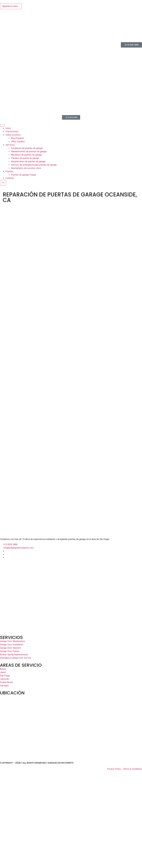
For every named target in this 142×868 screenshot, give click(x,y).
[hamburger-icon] (2, 125)
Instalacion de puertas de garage (27, 148)
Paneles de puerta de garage (25, 158)
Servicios (10, 145)
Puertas (9, 171)
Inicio (8, 128)
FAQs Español (18, 142)
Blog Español (17, 138)
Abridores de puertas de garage (26, 155)
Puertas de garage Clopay (24, 175)
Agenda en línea (10, 6)
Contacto (10, 178)
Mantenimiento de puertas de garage (29, 151)
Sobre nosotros (13, 135)
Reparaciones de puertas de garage (28, 161)
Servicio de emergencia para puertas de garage (34, 165)
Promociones (12, 132)
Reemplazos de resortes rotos (26, 168)
